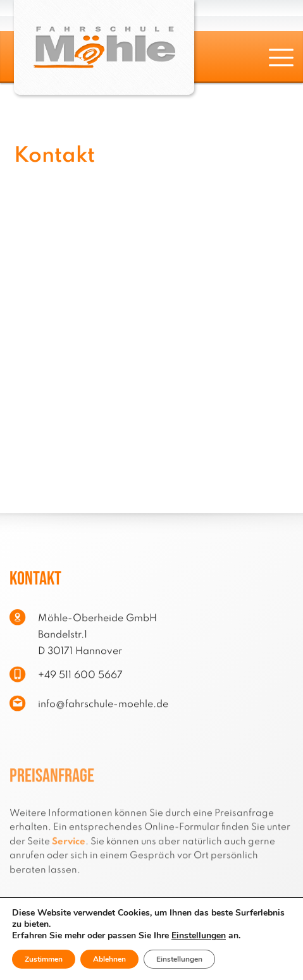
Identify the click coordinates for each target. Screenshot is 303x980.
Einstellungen (199, 936)
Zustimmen (44, 959)
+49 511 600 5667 (80, 679)
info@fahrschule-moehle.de (103, 708)
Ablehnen (109, 959)
